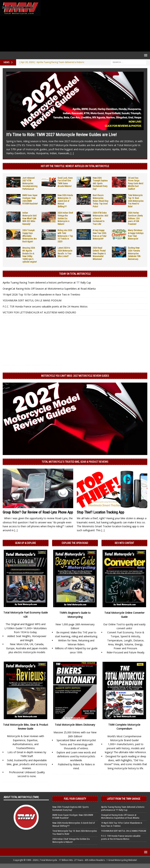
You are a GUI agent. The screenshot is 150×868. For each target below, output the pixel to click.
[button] (145, 55)
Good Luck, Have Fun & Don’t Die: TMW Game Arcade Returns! (65, 182)
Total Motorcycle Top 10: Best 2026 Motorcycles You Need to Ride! (136, 201)
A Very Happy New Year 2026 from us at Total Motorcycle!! (100, 235)
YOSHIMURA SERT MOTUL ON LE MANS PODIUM (32, 300)
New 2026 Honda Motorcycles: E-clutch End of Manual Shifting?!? (65, 201)
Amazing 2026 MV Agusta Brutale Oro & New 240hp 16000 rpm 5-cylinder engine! (30, 255)
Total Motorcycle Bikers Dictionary (75, 725)
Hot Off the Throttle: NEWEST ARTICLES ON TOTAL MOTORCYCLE (75, 166)
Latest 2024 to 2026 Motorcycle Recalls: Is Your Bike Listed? (65, 252)
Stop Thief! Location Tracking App (101, 512)
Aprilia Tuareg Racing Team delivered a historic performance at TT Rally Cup (47, 283)
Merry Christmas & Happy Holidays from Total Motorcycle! (136, 235)
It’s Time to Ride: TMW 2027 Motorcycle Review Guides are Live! (61, 135)
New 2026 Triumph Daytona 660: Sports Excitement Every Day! (100, 184)
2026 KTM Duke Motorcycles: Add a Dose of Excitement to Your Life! (100, 218)
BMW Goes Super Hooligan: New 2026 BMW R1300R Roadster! (30, 200)
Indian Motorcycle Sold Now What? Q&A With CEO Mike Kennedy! (29, 218)
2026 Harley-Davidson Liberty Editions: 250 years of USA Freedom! (135, 218)
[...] (72, 153)
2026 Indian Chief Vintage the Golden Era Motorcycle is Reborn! (65, 218)
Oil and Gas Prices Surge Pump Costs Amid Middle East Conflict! (136, 184)
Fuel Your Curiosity (75, 799)
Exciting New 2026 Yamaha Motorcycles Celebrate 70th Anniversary (134, 253)
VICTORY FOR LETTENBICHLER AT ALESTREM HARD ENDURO (39, 312)
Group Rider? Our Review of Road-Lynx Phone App (38, 512)
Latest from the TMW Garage (124, 799)
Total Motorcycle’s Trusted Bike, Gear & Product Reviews (75, 462)
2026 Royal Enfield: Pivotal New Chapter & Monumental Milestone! (99, 253)
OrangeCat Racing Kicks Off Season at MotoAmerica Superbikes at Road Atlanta (49, 289)
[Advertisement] (94, 26)
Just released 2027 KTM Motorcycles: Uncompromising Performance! (30, 184)
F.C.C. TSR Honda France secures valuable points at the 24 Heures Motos (45, 306)
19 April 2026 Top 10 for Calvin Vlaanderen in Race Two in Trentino (41, 294)
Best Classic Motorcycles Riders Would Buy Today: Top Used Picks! (101, 201)
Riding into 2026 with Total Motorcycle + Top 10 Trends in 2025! (65, 236)
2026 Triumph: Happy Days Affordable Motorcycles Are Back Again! (29, 236)
